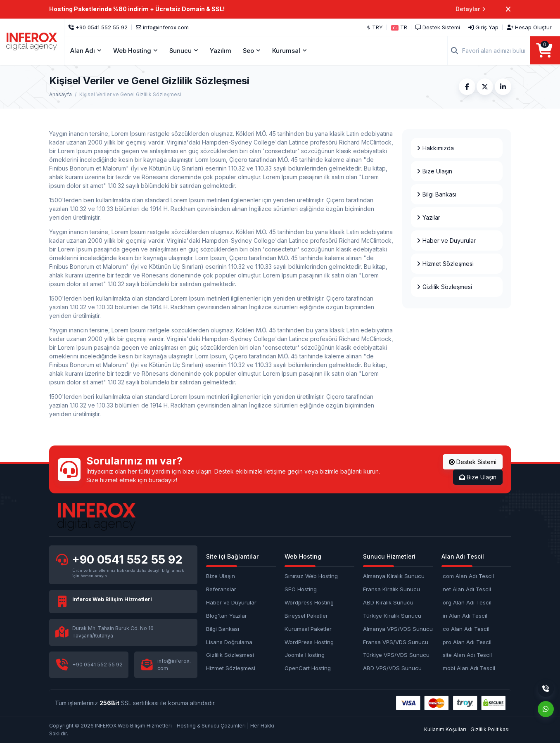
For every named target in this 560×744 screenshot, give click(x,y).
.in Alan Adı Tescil (464, 616)
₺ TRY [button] (375, 27)
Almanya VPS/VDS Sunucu (398, 629)
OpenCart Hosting (308, 669)
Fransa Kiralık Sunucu (392, 590)
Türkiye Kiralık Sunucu (392, 616)
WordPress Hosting (309, 642)
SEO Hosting (301, 590)
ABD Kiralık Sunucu (388, 603)
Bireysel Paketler (306, 616)
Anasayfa (61, 95)
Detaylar (471, 9)
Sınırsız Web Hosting (311, 576)
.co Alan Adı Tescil (465, 629)
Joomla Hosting (305, 656)
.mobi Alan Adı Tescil (468, 669)
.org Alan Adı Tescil (466, 603)
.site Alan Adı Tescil (467, 656)
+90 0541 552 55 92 (128, 560)
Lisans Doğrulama (229, 642)
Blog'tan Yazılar (227, 616)
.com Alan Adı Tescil (468, 576)
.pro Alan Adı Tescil (466, 642)
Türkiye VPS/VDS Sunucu (396, 656)
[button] (399, 27)
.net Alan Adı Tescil (466, 590)
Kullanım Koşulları (445, 730)
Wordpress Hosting (309, 603)
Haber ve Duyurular (231, 603)
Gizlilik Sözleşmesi (230, 656)
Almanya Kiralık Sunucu (394, 576)
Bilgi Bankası (223, 629)
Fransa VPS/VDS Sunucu (396, 642)
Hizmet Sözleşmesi (231, 669)
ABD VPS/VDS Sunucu (392, 669)
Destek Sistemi (473, 462)
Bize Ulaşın (478, 477)
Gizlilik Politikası (490, 730)
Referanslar (221, 590)
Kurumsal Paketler (308, 629)
